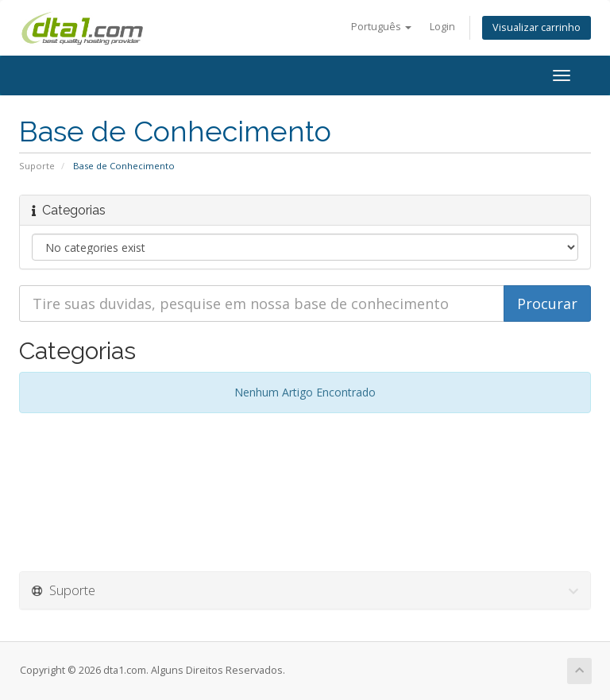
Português (381, 27)
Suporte (37, 166)
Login (442, 27)
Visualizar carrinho (537, 27)
